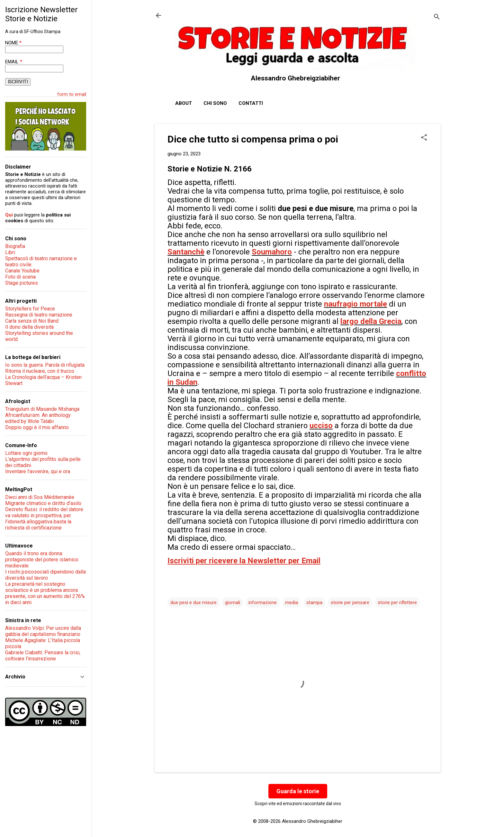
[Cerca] (437, 18)
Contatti (251, 103)
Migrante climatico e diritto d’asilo (43, 503)
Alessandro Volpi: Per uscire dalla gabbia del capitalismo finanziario (43, 631)
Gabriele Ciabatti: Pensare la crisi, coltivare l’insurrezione (43, 656)
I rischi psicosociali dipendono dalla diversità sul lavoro (45, 575)
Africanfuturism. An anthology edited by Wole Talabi (38, 418)
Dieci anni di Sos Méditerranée (40, 497)
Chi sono (215, 103)
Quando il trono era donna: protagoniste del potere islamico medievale (42, 560)
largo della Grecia (371, 321)
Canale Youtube (22, 271)
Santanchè (186, 252)
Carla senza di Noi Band (32, 321)
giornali (233, 602)
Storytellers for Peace (30, 309)
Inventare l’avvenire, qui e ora (38, 471)
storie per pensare (350, 602)
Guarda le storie (298, 791)
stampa (314, 602)
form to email (72, 94)
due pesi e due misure (194, 602)
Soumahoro (272, 252)
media (292, 602)
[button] (424, 138)
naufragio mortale (355, 304)
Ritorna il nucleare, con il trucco (40, 371)
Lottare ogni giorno (26, 453)
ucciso (321, 426)
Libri (10, 252)
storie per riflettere (397, 602)
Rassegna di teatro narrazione (39, 315)
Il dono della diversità (29, 327)
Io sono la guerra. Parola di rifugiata (45, 365)
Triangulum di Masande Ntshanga (42, 409)
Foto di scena (20, 277)
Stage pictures (22, 283)
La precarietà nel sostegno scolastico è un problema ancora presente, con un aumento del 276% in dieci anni (45, 593)
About (184, 103)
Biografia (15, 246)
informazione (263, 602)
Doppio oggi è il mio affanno (37, 427)
